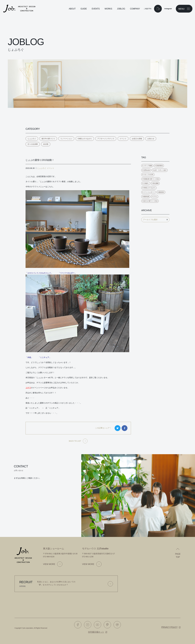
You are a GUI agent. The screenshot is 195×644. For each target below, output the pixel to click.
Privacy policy (169, 627)
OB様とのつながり (85, 139)
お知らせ (151, 139)
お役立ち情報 (137, 139)
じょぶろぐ (32, 139)
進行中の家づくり (48, 139)
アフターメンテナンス (106, 139)
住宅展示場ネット (96, 632)
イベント (123, 139)
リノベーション (66, 139)
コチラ (28, 388)
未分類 (46, 144)
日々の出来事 (33, 144)
